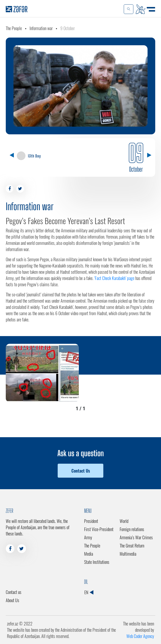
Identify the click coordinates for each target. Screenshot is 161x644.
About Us (12, 600)
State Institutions (97, 562)
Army (88, 537)
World (124, 521)
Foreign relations (132, 529)
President (91, 521)
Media (89, 554)
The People (14, 28)
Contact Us (81, 471)
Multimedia (128, 554)
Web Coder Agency (140, 636)
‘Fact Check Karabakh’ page (114, 278)
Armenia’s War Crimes (136, 537)
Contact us (14, 592)
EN (89, 592)
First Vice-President (99, 529)
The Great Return (132, 546)
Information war (41, 28)
